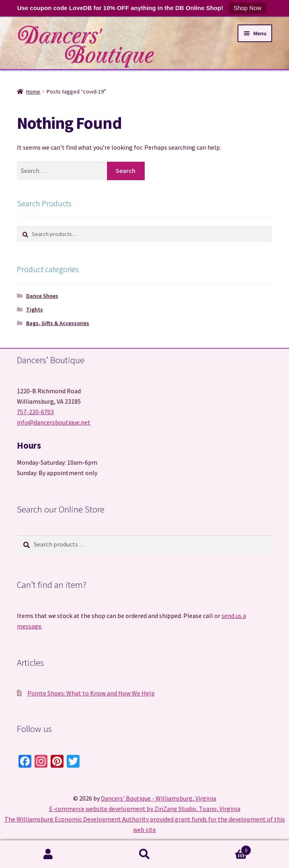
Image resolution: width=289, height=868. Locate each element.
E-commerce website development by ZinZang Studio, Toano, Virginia (145, 809)
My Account (48, 854)
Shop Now (247, 8)
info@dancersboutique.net (54, 422)
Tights (35, 309)
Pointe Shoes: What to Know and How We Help (91, 693)
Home (33, 91)
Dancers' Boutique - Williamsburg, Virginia (159, 798)
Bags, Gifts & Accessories (58, 323)
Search (145, 854)
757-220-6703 (35, 412)
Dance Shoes (42, 296)
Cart (222, 849)
